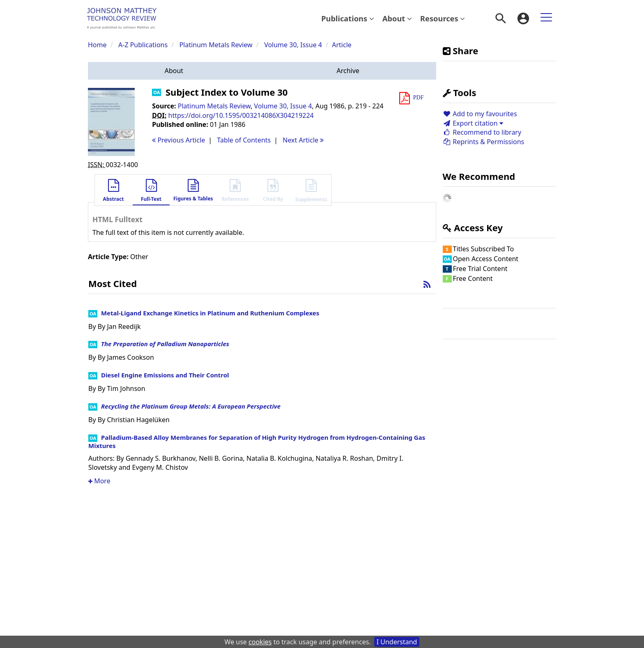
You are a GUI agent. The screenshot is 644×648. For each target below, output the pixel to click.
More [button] (99, 481)
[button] (174, 71)
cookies (260, 642)
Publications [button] (348, 18)
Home (97, 45)
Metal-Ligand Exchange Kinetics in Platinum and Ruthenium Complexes (210, 313)
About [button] (397, 18)
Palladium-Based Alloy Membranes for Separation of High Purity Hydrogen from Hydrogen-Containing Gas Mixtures (257, 441)
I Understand (397, 642)
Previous (178, 140)
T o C (244, 140)
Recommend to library (482, 132)
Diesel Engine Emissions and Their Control (165, 375)
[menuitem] (348, 18)
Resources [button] (443, 18)
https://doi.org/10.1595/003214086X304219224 (241, 115)
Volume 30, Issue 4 (294, 45)
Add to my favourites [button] (480, 114)
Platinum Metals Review (216, 45)
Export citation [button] (473, 123)
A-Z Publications (143, 45)
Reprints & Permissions (484, 142)
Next (303, 140)
